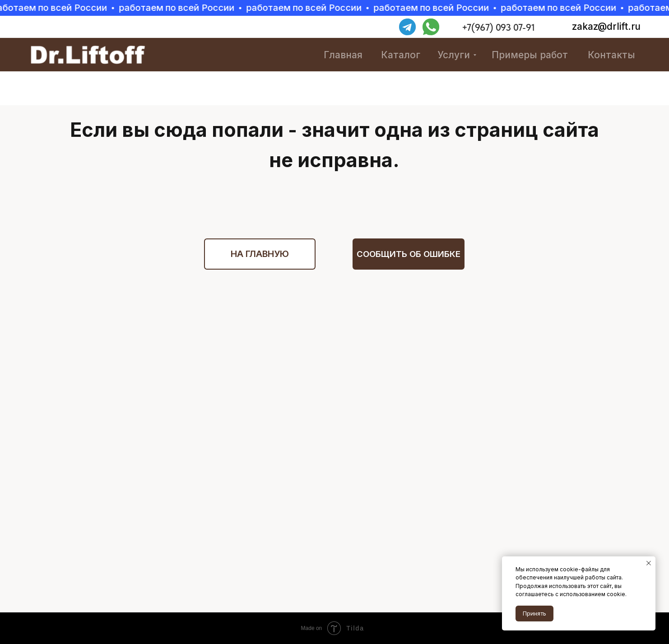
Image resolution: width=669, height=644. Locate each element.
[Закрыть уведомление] (649, 563)
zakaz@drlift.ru (606, 26)
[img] (459, 28)
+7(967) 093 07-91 (498, 27)
